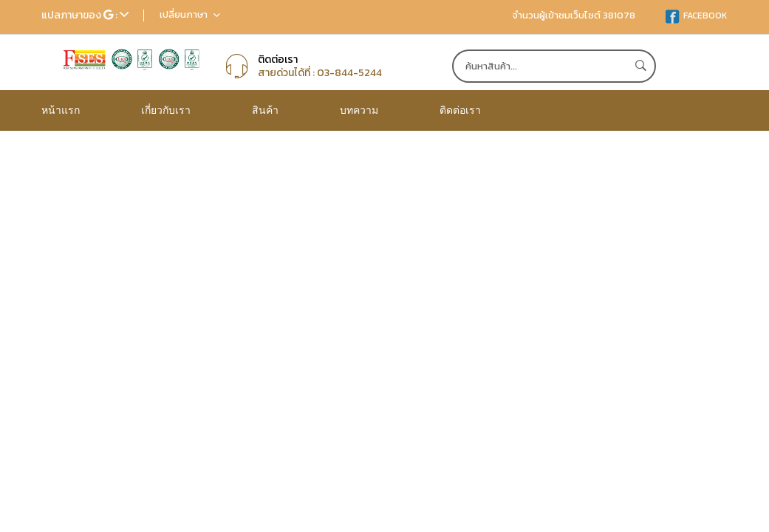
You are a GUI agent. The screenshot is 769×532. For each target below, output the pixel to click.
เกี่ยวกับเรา (166, 110)
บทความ (359, 110)
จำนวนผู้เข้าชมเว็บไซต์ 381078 (574, 15)
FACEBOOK (696, 16)
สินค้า (265, 110)
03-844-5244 (349, 73)
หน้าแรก (61, 110)
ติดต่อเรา (460, 110)
